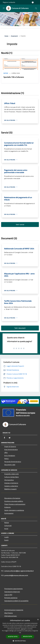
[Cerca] (36, 8)
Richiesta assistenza (11, 598)
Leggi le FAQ (8, 595)
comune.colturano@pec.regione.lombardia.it (19, 571)
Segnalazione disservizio (12, 592)
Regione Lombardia (9, 2)
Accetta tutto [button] (13, 637)
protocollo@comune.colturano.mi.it (16, 575)
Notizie (6, 73)
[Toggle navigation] (4, 8)
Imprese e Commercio (11, 483)
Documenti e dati (10, 465)
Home (6, 36)
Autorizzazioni (9, 513)
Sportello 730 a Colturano (14, 77)
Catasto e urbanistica (11, 486)
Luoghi (6, 537)
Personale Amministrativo (13, 462)
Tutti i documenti (20, 328)
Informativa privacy (11, 616)
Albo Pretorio (9, 613)
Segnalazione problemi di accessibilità (16, 601)
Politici (6, 459)
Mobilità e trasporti (10, 489)
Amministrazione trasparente (14, 610)
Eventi (6, 540)
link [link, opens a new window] (20, 633)
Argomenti (14, 36)
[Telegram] (9, 438)
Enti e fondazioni (10, 456)
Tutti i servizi (20, 225)
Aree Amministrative (11, 450)
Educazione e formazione (12, 498)
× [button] (38, 620)
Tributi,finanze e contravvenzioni (15, 504)
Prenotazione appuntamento (13, 589)
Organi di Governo (10, 446)
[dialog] (20, 631)
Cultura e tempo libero (11, 477)
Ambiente (7, 507)
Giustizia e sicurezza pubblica (14, 501)
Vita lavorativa (9, 480)
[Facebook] (5, 438)
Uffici (6, 453)
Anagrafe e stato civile (11, 474)
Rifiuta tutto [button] (28, 636)
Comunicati (8, 526)
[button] (20, 641)
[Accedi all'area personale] (33, 2)
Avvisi (6, 529)
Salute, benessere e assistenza (14, 510)
